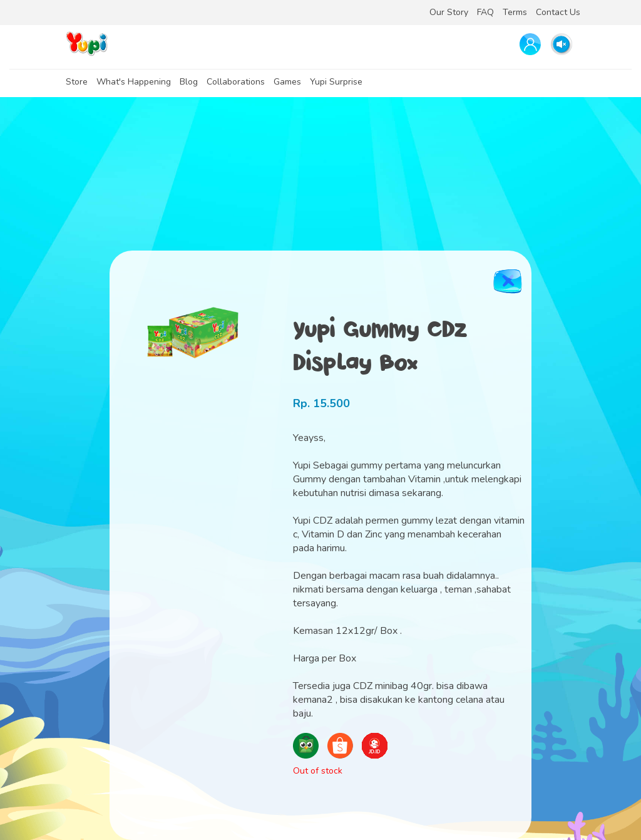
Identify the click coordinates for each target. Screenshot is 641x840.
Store (77, 82)
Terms (515, 12)
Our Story (449, 12)
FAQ (485, 12)
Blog (189, 82)
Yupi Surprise (336, 82)
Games (287, 82)
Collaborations (236, 82)
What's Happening (134, 82)
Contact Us (558, 12)
